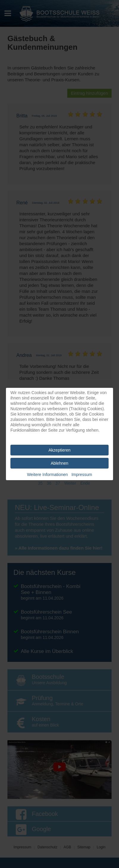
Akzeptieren (59, 450)
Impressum (82, 475)
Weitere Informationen (47, 475)
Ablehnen (59, 463)
